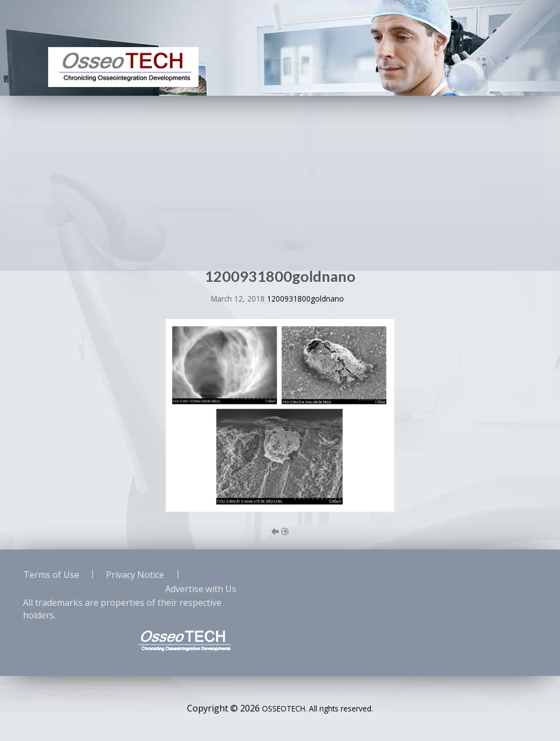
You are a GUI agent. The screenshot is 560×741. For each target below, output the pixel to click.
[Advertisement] (280, 178)
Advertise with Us (201, 589)
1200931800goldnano (305, 299)
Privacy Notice (135, 575)
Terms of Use (51, 575)
